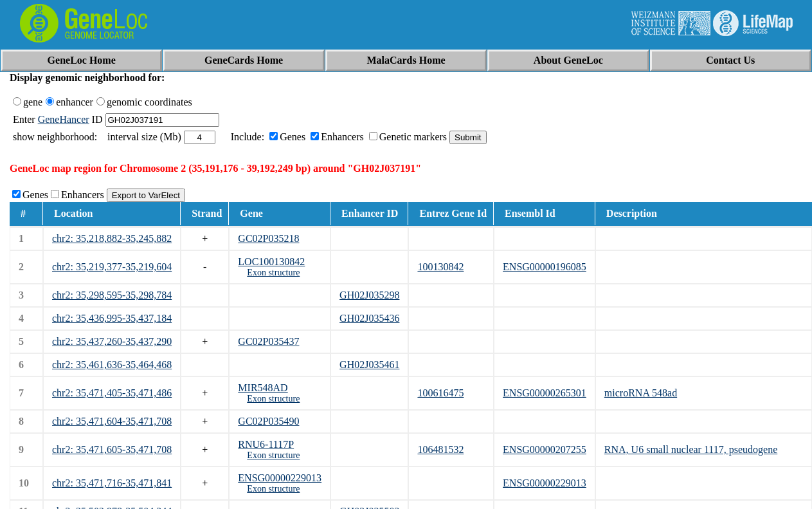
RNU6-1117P (266, 444)
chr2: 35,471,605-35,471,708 (112, 449)
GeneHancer (64, 119)
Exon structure (273, 273)
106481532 (440, 449)
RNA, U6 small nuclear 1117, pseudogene (691, 449)
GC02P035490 (268, 421)
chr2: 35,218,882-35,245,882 (112, 238)
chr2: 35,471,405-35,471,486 (112, 393)
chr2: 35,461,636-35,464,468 (112, 365)
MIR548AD (263, 388)
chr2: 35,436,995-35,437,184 (112, 318)
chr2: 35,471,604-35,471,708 (112, 421)
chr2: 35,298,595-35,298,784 (112, 295)
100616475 (440, 393)
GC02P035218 (268, 238)
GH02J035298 (369, 295)
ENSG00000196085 (545, 267)
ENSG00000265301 (545, 393)
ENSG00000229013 (280, 478)
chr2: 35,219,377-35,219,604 (112, 267)
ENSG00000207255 (545, 449)
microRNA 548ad (641, 393)
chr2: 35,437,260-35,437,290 (112, 341)
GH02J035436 (369, 318)
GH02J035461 (369, 365)
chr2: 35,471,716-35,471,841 (112, 483)
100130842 (440, 267)
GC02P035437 (268, 341)
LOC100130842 (271, 262)
